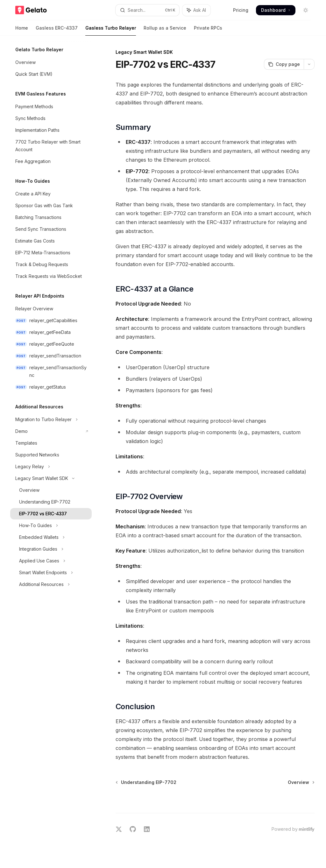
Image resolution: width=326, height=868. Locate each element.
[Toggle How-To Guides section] (51, 526)
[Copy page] (284, 64)
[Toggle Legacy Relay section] (51, 467)
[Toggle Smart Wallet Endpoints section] (51, 573)
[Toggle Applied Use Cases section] (51, 561)
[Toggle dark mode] (306, 10)
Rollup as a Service (165, 30)
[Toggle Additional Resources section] (51, 584)
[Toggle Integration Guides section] (51, 549)
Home (22, 30)
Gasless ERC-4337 (57, 30)
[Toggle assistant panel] (196, 10)
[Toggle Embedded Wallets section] (51, 537)
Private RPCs (208, 30)
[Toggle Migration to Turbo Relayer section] (51, 420)
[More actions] (309, 64)
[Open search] (148, 10)
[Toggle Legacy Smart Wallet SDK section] (51, 478)
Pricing (241, 10)
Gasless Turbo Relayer (111, 30)
